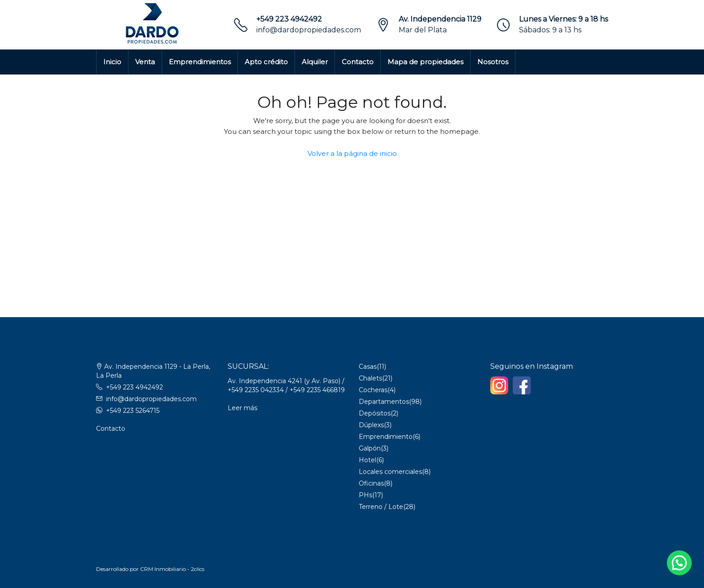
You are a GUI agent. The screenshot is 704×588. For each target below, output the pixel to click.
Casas (368, 367)
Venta (145, 62)
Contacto (358, 62)
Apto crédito (266, 62)
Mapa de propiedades (425, 62)
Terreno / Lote (381, 507)
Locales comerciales (390, 472)
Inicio (112, 62)
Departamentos (384, 402)
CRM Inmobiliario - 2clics (172, 569)
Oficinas (371, 483)
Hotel (367, 460)
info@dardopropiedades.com (309, 30)
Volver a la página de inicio (352, 153)
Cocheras (373, 390)
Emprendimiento (386, 437)
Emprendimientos (200, 62)
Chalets (370, 378)
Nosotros (493, 62)
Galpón (370, 448)
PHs (365, 495)
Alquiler (315, 62)
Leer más (242, 408)
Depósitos (375, 413)
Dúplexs (371, 425)
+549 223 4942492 (289, 19)
